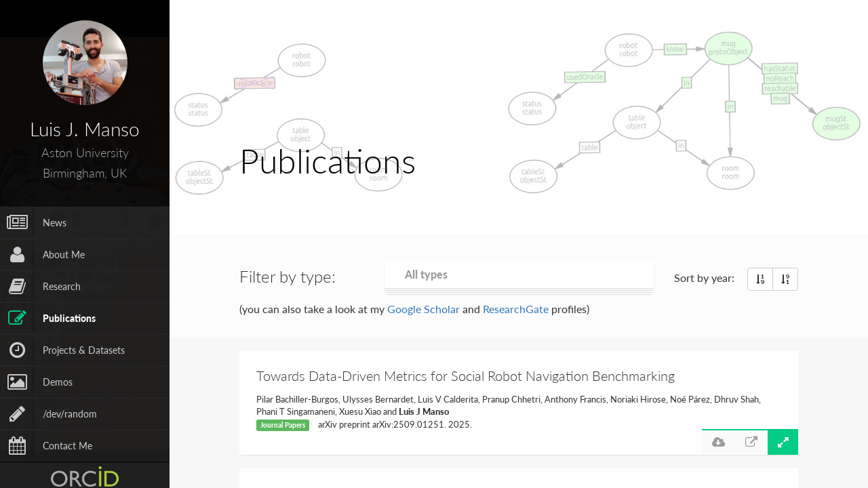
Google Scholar (423, 309)
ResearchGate (516, 309)
